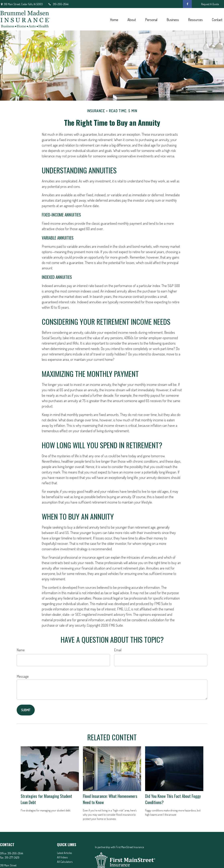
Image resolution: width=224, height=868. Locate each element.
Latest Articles (64, 853)
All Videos (62, 857)
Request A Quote (210, 4)
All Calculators (65, 862)
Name (21, 650)
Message (23, 676)
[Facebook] (187, 4)
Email (118, 650)
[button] (114, 19)
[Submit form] (26, 710)
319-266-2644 (58, 4)
